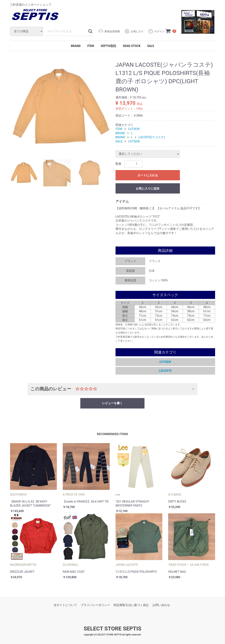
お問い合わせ (161, 605)
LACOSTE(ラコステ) (152, 137)
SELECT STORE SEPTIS (112, 629)
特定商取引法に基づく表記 (131, 605)
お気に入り (134, 31)
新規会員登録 (109, 31)
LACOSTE (165, 371)
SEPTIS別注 (109, 46)
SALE (151, 46)
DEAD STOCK (132, 46)
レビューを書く (112, 403)
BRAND (76, 46)
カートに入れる (148, 175)
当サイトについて (65, 605)
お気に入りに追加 (148, 188)
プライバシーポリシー (95, 605)
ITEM (90, 46)
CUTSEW (134, 129)
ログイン (156, 31)
